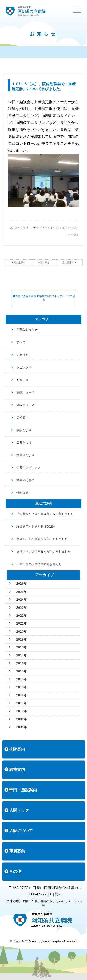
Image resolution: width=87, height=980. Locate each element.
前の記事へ (19, 262)
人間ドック (17, 810)
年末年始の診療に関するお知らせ (39, 564)
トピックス (24, 367)
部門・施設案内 (21, 790)
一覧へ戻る (44, 262)
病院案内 (15, 749)
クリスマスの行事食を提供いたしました (44, 551)
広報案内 (23, 418)
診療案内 (15, 770)
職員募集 (15, 851)
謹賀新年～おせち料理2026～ (37, 526)
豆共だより (24, 443)
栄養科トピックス (29, 468)
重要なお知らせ (27, 330)
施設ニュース (26, 405)
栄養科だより (26, 455)
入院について (19, 831)
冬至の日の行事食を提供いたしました (42, 539)
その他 (13, 872)
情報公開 (23, 493)
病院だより (24, 430)
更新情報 (23, 355)
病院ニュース (26, 392)
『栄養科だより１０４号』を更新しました (45, 514)
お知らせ (65, 228)
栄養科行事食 (26, 480)
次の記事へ (68, 262)
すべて (54, 228)
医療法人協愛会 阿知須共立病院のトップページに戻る (44, 298)
